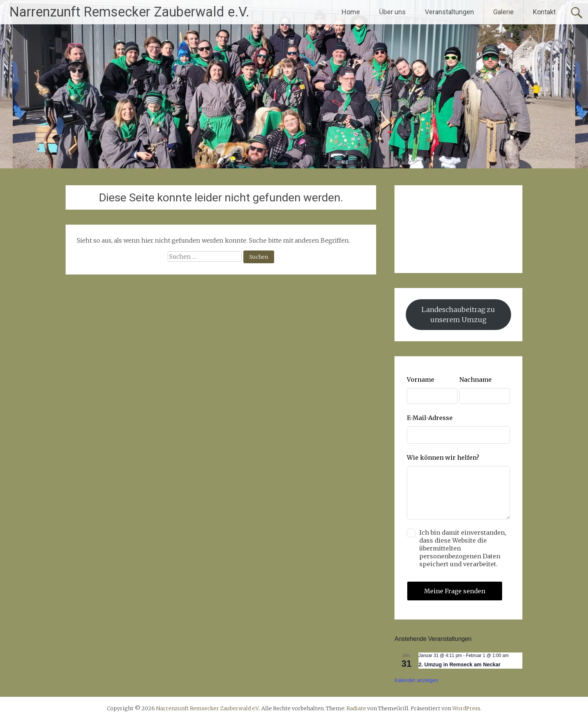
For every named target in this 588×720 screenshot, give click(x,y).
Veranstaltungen (449, 12)
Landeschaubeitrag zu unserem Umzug (458, 315)
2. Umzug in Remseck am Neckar (460, 664)
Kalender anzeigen (416, 680)
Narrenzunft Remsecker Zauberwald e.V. (129, 12)
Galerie (503, 12)
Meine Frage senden (455, 591)
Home (351, 12)
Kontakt (544, 12)
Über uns (392, 12)
